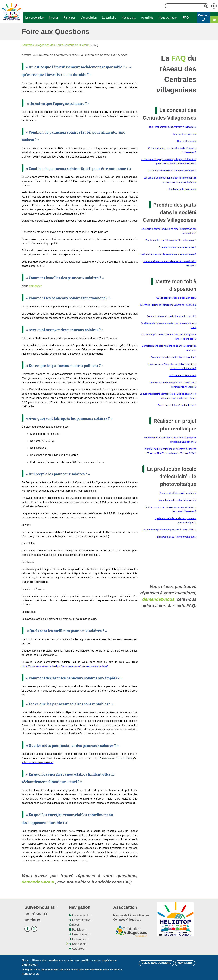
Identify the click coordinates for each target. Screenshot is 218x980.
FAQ (186, 18)
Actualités (147, 18)
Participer (69, 18)
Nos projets (129, 18)
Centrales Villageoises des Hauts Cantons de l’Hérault (55, 45)
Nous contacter (168, 18)
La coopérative (34, 18)
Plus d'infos (31, 974)
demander (35, 286)
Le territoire (109, 18)
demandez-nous (38, 882)
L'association (89, 18)
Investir (54, 18)
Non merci (185, 963)
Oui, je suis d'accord (156, 963)
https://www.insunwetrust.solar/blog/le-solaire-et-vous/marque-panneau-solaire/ (65, 666)
